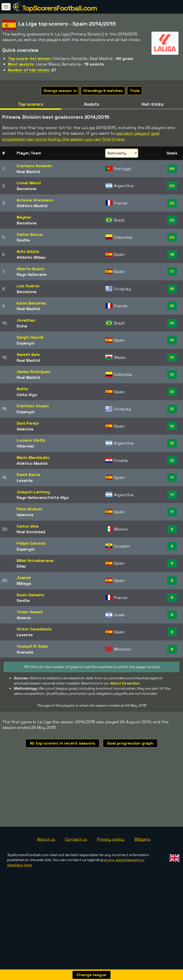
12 (172, 409)
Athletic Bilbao (31, 257)
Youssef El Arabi (32, 646)
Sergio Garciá (30, 337)
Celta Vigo (27, 395)
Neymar (24, 217)
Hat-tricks (152, 104)
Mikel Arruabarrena (35, 560)
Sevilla (23, 240)
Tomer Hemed (30, 612)
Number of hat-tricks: (29, 70)
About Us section (125, 683)
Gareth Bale (28, 354)
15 (172, 306)
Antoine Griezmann (35, 200)
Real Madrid (28, 172)
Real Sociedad (31, 532)
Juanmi (24, 578)
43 (172, 186)
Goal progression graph (130, 743)
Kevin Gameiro (30, 595)
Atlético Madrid (32, 206)
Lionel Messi (29, 183)
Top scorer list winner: (30, 58)
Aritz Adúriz (28, 251)
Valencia (25, 429)
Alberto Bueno (31, 269)
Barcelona (27, 189)
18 (172, 254)
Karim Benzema (31, 303)
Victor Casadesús (34, 629)
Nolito (23, 389)
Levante (25, 480)
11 (172, 477)
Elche (22, 326)
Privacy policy (111, 861)
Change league (91, 975)
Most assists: (21, 64)
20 (172, 237)
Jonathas (26, 320)
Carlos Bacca (30, 234)
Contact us (76, 861)
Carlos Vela (28, 526)
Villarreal (25, 446)
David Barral (28, 475)
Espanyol (26, 343)
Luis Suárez (28, 286)
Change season (60, 91)
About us (46, 861)
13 (172, 357)
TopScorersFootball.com (59, 8)
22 (172, 203)
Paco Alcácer (30, 509)
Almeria (24, 618)
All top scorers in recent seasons (62, 743)
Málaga (24, 583)
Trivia (135, 91)
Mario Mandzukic (33, 457)
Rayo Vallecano (32, 274)
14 (172, 323)
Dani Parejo (28, 423)
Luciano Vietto (31, 440)
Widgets (142, 861)
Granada (25, 652)
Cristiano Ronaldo (34, 166)
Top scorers (30, 104)
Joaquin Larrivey (33, 492)
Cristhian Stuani (33, 406)
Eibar (22, 566)
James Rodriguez (34, 372)
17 (172, 271)
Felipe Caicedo (31, 543)
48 (172, 169)
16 (172, 289)
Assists (91, 104)
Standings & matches (103, 91)
